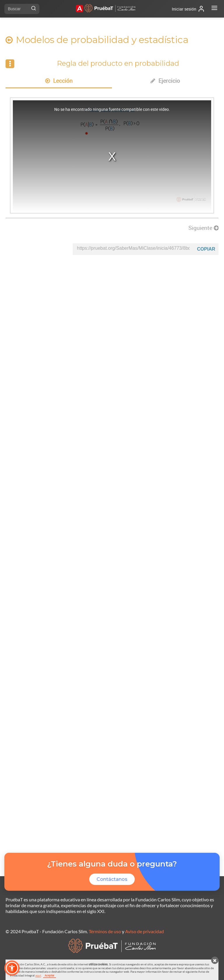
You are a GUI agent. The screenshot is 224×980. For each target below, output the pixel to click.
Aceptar (50, 975)
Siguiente (203, 228)
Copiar (206, 249)
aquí (38, 975)
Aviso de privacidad (145, 931)
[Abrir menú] (214, 9)
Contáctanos (112, 879)
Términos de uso (105, 931)
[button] (12, 968)
